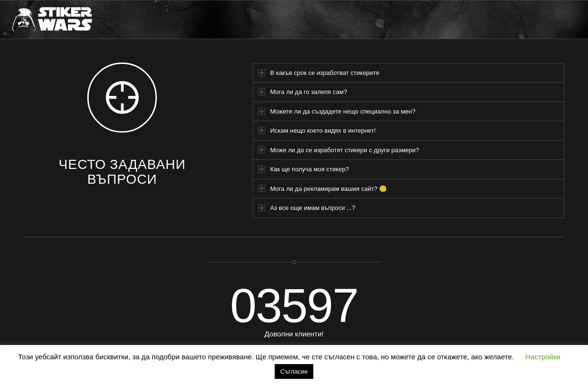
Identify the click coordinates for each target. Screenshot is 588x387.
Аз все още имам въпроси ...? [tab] (306, 208)
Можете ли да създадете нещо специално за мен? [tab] (337, 111)
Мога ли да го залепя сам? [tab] (302, 92)
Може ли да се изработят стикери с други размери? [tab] (338, 150)
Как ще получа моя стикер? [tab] (303, 169)
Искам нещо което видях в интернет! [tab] (317, 131)
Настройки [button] (543, 357)
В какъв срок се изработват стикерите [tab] (319, 73)
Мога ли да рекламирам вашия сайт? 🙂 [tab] (322, 188)
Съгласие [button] (294, 371)
